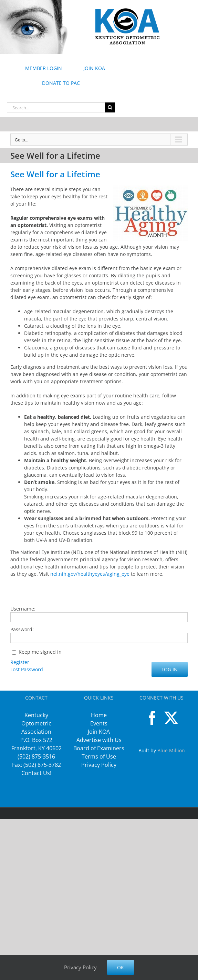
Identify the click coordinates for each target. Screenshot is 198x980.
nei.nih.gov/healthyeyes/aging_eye (90, 574)
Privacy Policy (99, 765)
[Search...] (56, 107)
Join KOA (99, 732)
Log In (170, 669)
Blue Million (171, 750)
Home (99, 715)
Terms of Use (99, 756)
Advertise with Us (99, 740)
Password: (22, 629)
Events (99, 723)
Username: (23, 609)
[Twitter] (171, 718)
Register (20, 662)
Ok (121, 967)
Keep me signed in (40, 652)
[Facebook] (152, 718)
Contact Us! (36, 773)
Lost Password (27, 669)
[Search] (110, 107)
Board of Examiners (99, 748)
